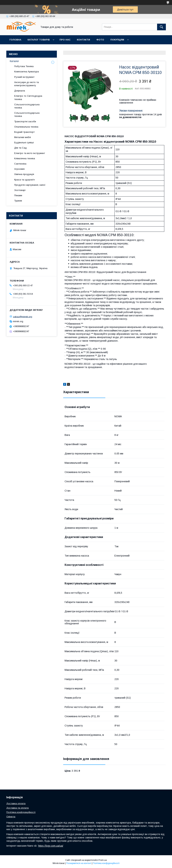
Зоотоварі (20, 190)
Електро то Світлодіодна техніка (28, 97)
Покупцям (117, 40)
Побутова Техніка (24, 66)
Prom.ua (103, 860)
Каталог (14, 61)
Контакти (83, 40)
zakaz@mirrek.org (23, 316)
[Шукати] (161, 27)
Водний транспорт (24, 132)
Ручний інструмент (24, 77)
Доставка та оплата (17, 808)
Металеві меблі (23, 137)
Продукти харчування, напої (30, 185)
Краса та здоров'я (24, 180)
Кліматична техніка (25, 158)
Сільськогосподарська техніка (27, 106)
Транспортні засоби (25, 121)
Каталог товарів (39, 40)
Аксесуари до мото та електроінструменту (27, 84)
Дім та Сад (20, 148)
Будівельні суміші (24, 143)
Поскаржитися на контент (79, 863)
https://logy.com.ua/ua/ (51, 846)
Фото (100, 40)
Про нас (65, 40)
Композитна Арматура (27, 72)
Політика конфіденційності (21, 812)
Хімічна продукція (24, 174)
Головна (15, 40)
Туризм (18, 201)
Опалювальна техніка (26, 127)
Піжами (18, 195)
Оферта (11, 817)
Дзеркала (20, 91)
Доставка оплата (16, 803)
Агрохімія (19, 169)
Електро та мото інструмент (30, 153)
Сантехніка (20, 164)
